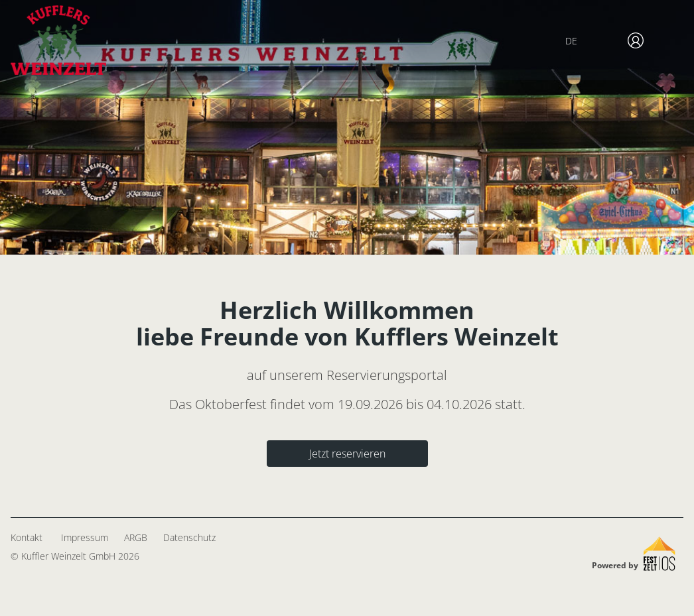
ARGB (136, 537)
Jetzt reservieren (347, 454)
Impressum (85, 537)
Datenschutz (189, 537)
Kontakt (27, 537)
